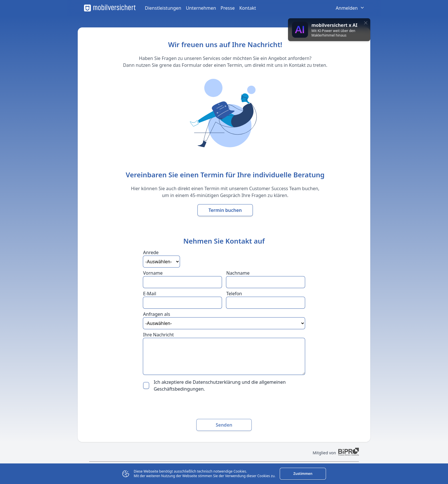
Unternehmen (201, 8)
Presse (228, 8)
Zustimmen (303, 474)
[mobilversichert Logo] (110, 8)
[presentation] (224, 406)
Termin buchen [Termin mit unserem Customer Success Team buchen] (225, 210)
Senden (224, 425)
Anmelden (350, 8)
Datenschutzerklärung (217, 382)
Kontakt (248, 8)
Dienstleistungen (163, 8)
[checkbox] (146, 385)
